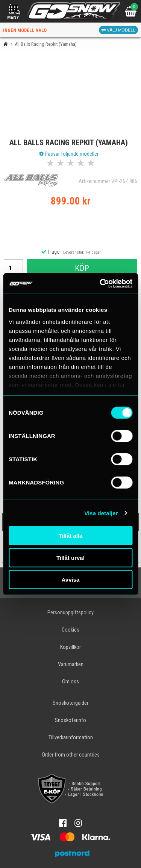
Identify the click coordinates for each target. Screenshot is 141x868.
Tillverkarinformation (71, 738)
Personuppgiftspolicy (70, 613)
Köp (82, 268)
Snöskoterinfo (70, 720)
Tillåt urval (70, 557)
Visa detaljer (101, 513)
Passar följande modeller (69, 154)
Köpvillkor (70, 647)
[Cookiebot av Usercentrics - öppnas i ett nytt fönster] (100, 283)
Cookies (70, 630)
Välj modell (118, 30)
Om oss (70, 682)
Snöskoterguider (70, 703)
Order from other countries (71, 755)
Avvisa (71, 580)
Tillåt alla (71, 536)
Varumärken (71, 664)
